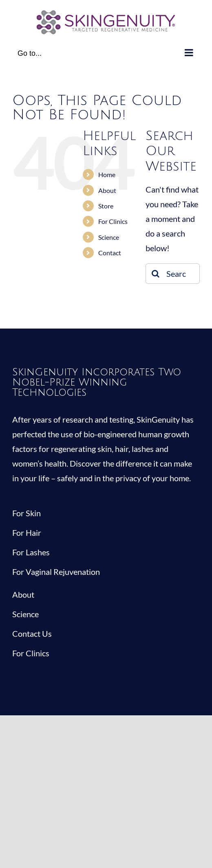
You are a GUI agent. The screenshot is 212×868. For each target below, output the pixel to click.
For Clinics (113, 221)
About (107, 190)
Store (106, 206)
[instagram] (49, 685)
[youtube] (65, 685)
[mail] (82, 685)
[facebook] (16, 685)
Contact (110, 253)
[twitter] (33, 685)
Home (107, 174)
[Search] (156, 274)
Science (109, 237)
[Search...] (173, 274)
